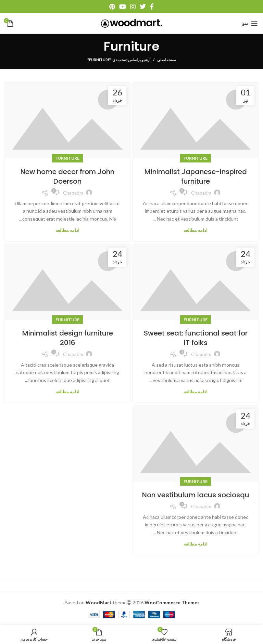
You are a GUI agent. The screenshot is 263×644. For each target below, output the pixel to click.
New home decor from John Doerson (67, 176)
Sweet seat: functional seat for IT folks (196, 338)
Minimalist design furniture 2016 (68, 338)
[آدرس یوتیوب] (123, 6)
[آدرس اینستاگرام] (133, 6)
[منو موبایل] (250, 23)
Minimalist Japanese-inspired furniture (196, 176)
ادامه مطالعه (196, 230)
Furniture (196, 158)
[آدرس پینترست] (112, 6)
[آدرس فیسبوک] (152, 6)
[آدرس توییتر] (143, 6)
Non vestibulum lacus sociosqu (196, 495)
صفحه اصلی (167, 60)
